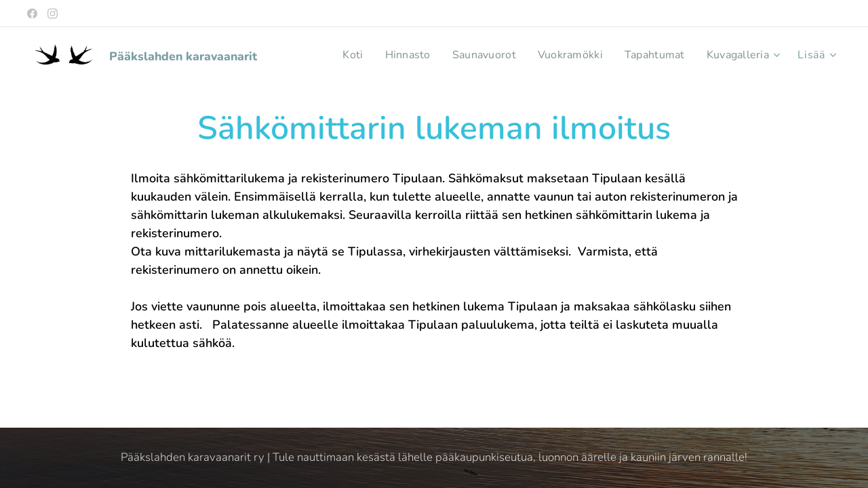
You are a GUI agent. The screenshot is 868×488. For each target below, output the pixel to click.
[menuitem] (337, 55)
